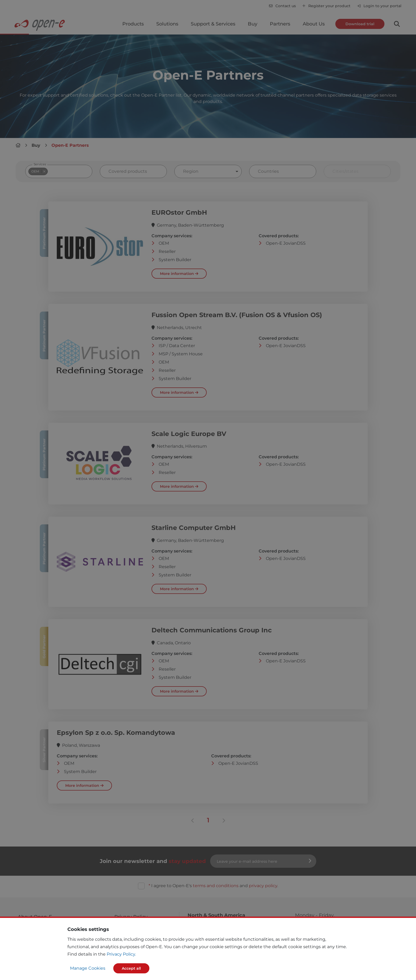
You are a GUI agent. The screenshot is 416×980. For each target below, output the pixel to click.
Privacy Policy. (121, 954)
